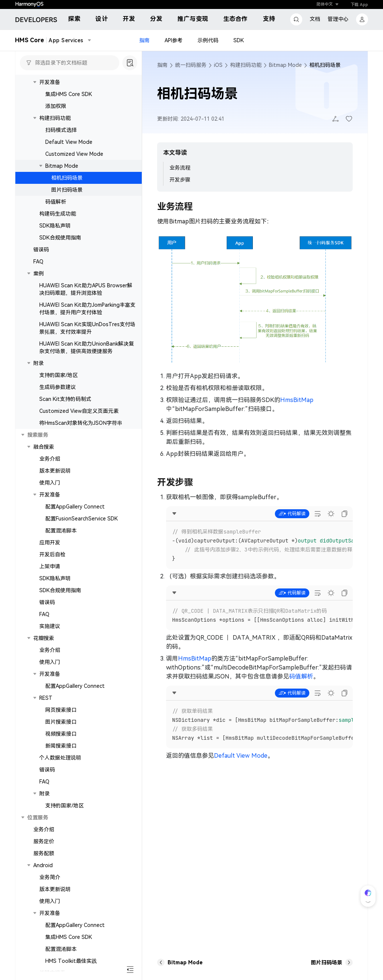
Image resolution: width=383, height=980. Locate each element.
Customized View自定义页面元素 (79, 411)
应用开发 (50, 542)
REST (46, 698)
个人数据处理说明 (60, 758)
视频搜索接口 (61, 734)
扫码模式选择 (61, 130)
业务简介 (50, 877)
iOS (218, 65)
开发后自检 (52, 554)
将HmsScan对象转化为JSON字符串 (81, 423)
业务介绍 (50, 459)
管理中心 (338, 19)
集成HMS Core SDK (69, 94)
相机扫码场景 (67, 178)
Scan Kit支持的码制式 (65, 399)
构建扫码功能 (55, 118)
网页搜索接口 (61, 710)
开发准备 (50, 82)
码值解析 (56, 202)
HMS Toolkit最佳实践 (71, 961)
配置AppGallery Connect (75, 507)
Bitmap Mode (62, 166)
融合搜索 (44, 447)
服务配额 (44, 853)
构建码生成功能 (58, 214)
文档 (315, 19)
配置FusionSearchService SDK (82, 519)
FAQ (38, 262)
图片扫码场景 (67, 190)
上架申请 (50, 566)
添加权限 (56, 106)
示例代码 (208, 40)
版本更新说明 (55, 471)
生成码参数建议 (58, 387)
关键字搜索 (52, 973)
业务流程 (180, 168)
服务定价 (44, 841)
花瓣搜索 (44, 638)
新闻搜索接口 (61, 746)
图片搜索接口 (61, 722)
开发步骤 (180, 180)
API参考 (174, 40)
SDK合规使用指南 (60, 238)
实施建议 (50, 626)
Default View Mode (69, 142)
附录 (39, 363)
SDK (239, 40)
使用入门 (50, 483)
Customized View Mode (74, 154)
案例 (39, 273)
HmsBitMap (297, 400)
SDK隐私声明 (55, 226)
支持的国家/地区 (59, 375)
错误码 (41, 250)
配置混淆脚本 (61, 531)
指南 (144, 40)
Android (43, 865)
